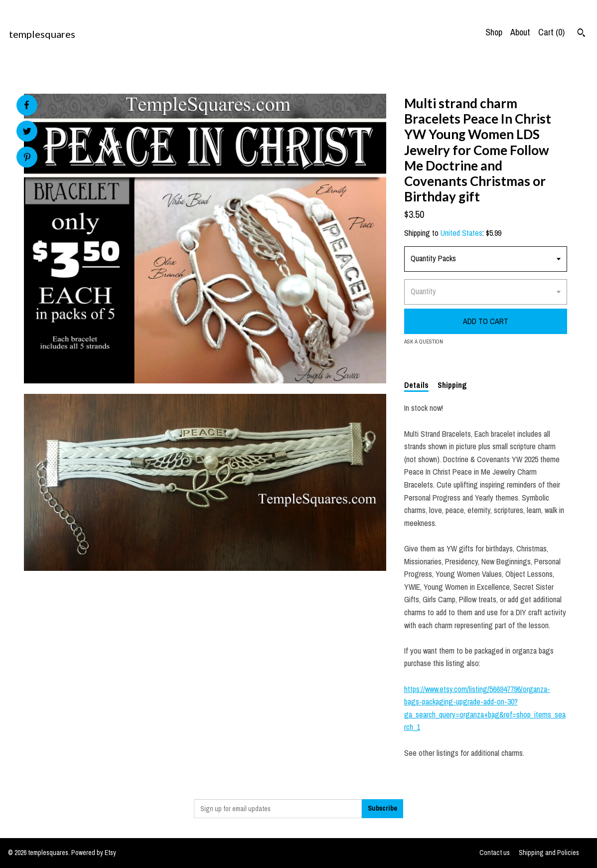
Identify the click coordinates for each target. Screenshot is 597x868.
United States (461, 233)
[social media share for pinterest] (27, 158)
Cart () (551, 32)
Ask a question (424, 342)
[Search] (581, 34)
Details (416, 385)
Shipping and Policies (549, 853)
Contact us (495, 853)
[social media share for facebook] (26, 105)
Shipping (452, 385)
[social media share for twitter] (27, 132)
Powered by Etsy (94, 853)
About (520, 32)
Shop (494, 32)
